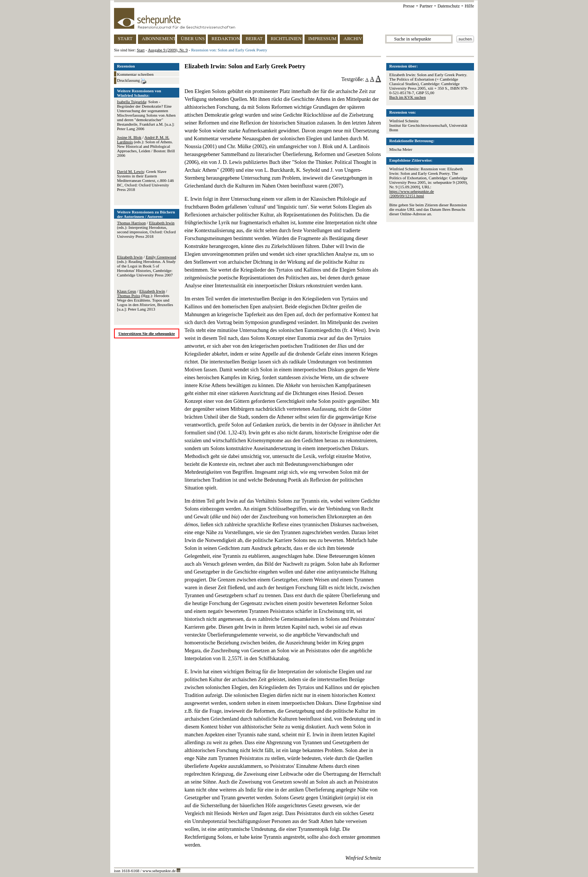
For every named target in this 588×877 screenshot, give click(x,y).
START (125, 38)
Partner (426, 6)
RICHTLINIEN (286, 38)
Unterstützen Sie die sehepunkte (147, 333)
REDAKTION (226, 38)
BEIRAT (254, 38)
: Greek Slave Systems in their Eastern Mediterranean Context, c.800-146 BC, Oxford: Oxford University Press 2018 (145, 180)
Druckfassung (132, 81)
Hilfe (469, 6)
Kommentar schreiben (135, 74)
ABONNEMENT (158, 38)
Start (141, 50)
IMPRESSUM (322, 38)
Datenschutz (449, 6)
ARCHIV (353, 38)
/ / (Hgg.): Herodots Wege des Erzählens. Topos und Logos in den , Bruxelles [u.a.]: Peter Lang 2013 (145, 300)
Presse (409, 6)
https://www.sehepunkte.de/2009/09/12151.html (412, 194)
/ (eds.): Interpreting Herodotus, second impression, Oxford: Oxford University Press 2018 (146, 230)
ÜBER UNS (193, 38)
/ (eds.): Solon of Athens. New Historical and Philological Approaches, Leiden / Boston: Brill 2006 (146, 146)
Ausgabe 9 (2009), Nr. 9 (168, 50)
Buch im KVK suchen (407, 97)
